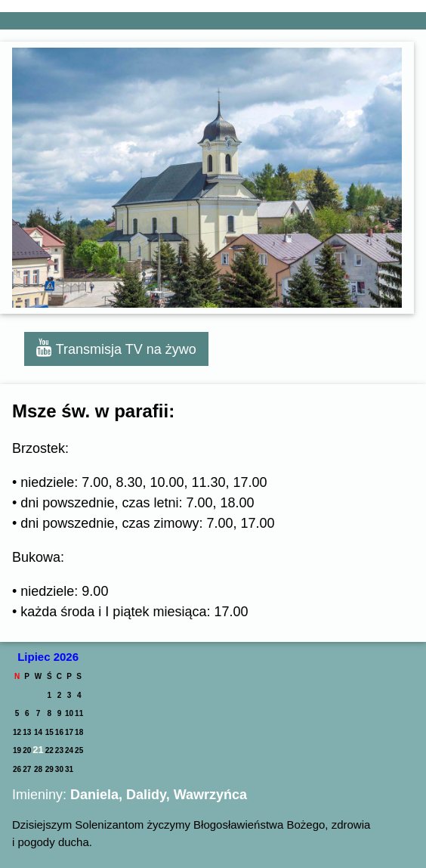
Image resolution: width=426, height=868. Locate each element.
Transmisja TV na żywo (116, 347)
